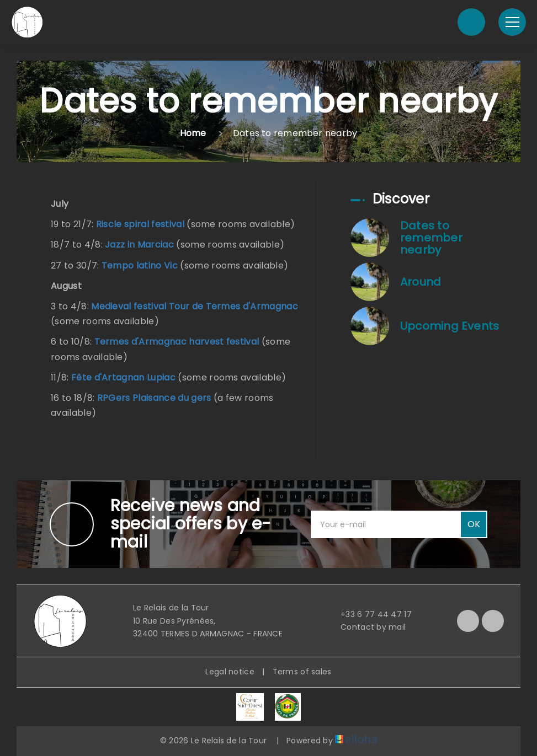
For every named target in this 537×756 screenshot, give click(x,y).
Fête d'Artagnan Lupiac (123, 377)
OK (474, 524)
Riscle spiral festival (140, 224)
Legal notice (230, 672)
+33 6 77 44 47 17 (370, 614)
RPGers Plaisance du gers (154, 398)
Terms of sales (302, 672)
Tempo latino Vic (140, 266)
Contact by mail (367, 627)
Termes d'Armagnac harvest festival (177, 342)
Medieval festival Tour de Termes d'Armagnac (195, 306)
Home (193, 133)
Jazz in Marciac (139, 245)
